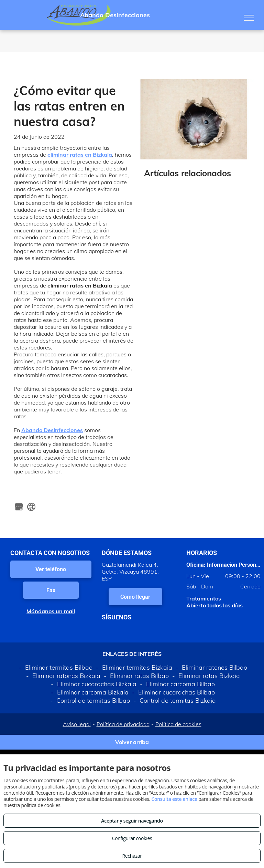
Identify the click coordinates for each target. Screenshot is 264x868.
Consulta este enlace (174, 799)
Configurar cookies (132, 838)
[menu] (249, 18)
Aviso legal (77, 724)
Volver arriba (132, 742)
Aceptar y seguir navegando (132, 821)
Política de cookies (178, 724)
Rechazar (132, 856)
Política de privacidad (123, 724)
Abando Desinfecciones (52, 430)
